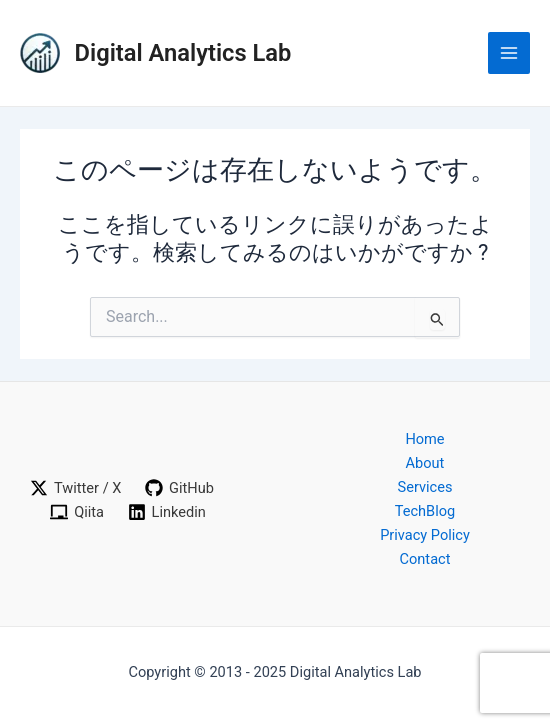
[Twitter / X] (75, 488)
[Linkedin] (167, 512)
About (425, 463)
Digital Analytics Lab (183, 53)
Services (425, 487)
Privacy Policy (425, 535)
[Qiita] (76, 512)
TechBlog (425, 511)
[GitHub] (179, 488)
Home (424, 439)
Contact (425, 559)
